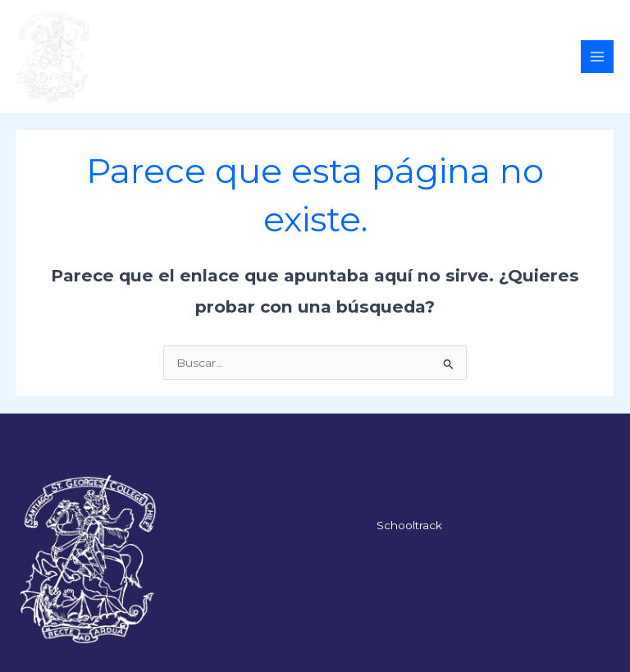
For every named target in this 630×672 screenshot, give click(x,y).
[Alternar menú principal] (598, 57)
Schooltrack (409, 525)
